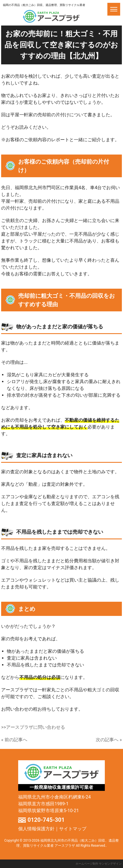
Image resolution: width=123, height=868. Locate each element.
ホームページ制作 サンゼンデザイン (99, 864)
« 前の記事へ (14, 740)
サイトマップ (73, 829)
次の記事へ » (109, 740)
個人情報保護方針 (36, 829)
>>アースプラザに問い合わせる (33, 727)
